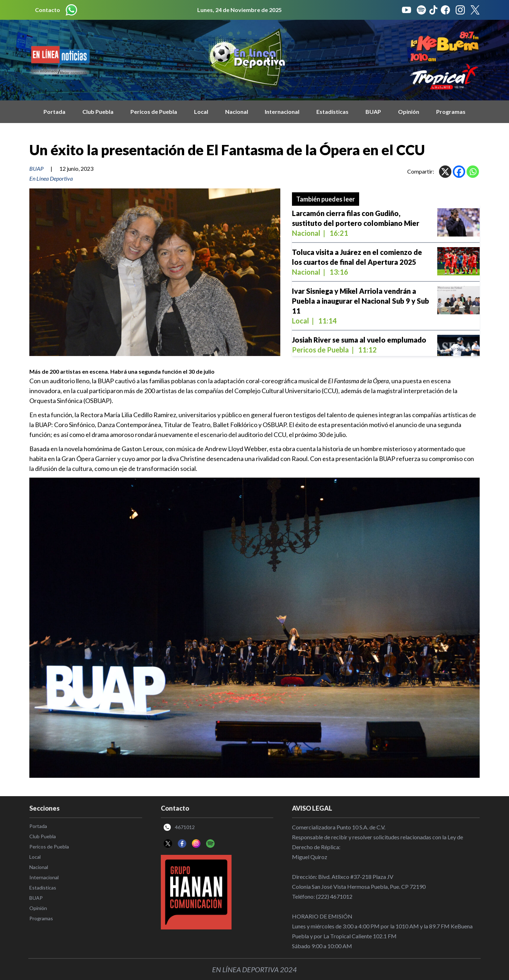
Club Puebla (98, 112)
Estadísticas (332, 112)
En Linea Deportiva (51, 178)
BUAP (373, 112)
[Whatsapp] (473, 172)
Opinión (409, 112)
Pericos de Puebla (154, 112)
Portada (54, 112)
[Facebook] (459, 172)
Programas (451, 112)
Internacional (282, 112)
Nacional (237, 112)
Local (201, 112)
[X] (445, 172)
